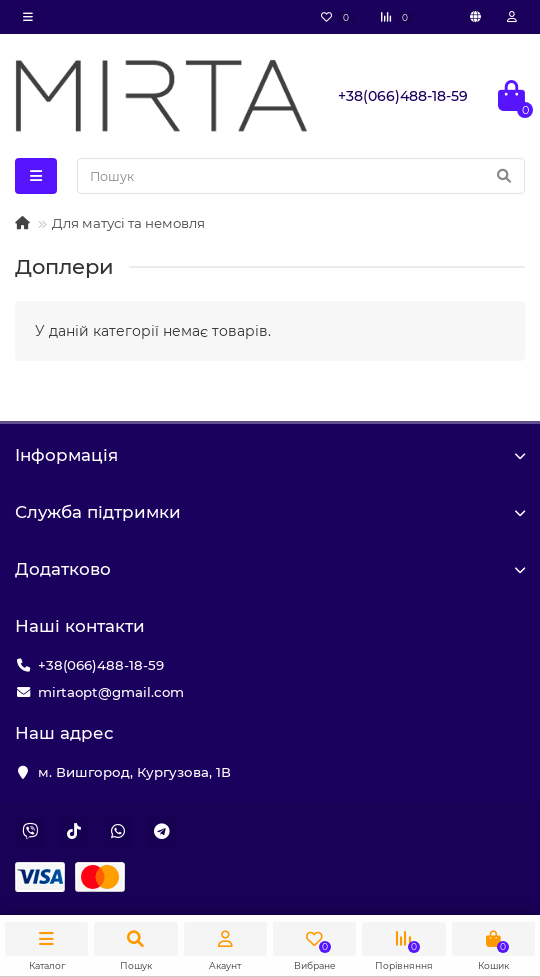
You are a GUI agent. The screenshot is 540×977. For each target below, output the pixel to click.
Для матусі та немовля (128, 223)
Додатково (270, 569)
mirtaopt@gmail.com (111, 692)
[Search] (301, 176)
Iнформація (270, 455)
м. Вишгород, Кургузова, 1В (134, 772)
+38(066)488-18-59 (101, 665)
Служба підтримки (270, 512)
